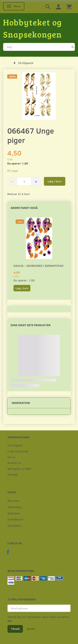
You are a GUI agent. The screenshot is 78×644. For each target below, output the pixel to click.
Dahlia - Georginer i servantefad (38, 266)
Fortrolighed (15, 445)
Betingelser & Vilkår (19, 469)
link (10, 621)
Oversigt (12, 474)
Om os (11, 457)
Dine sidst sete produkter (31, 325)
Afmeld (31, 629)
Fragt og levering (18, 451)
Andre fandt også (24, 208)
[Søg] (73, 47)
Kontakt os (14, 463)
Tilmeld (15, 629)
